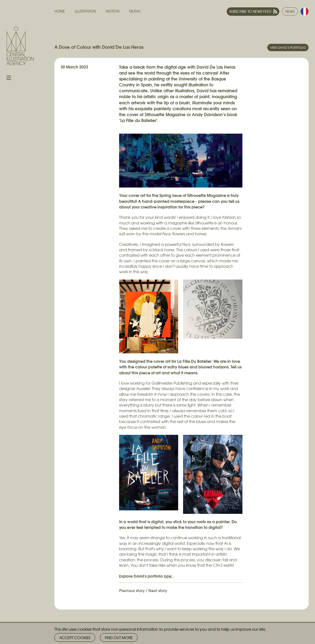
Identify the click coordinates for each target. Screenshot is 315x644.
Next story (158, 590)
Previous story (132, 590)
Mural (135, 11)
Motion (113, 11)
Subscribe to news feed (250, 11)
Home (60, 11)
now (168, 576)
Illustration (85, 11)
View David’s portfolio (288, 47)
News (290, 11)
